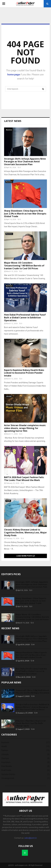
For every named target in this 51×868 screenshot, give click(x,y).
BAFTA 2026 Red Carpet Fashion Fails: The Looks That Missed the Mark (24, 479)
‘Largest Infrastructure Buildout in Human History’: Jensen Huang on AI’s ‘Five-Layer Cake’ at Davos (33, 707)
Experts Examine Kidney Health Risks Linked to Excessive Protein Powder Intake (24, 373)
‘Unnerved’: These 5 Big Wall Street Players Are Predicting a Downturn (33, 691)
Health (8, 341)
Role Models (7, 766)
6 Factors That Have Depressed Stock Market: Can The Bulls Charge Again (31, 723)
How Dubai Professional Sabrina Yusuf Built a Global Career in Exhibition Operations (25, 318)
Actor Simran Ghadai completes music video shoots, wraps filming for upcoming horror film (25, 428)
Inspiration (6, 762)
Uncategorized (8, 778)
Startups (5, 758)
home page (14, 74)
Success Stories (8, 774)
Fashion (9, 448)
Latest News (13, 121)
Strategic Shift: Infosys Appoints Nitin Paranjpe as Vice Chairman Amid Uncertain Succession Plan (25, 162)
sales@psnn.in (31, 838)
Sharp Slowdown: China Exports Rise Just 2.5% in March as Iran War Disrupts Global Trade (25, 214)
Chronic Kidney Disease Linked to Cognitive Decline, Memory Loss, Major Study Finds (25, 533)
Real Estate (6, 770)
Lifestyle (9, 396)
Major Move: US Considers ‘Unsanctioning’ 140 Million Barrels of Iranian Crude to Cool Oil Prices (24, 266)
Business (9, 130)
